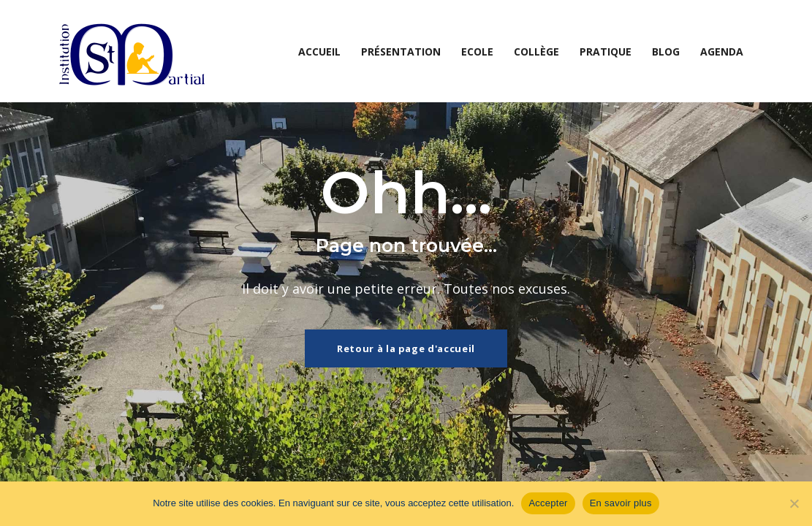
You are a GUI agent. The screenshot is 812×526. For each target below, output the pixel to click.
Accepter (548, 503)
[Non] (794, 503)
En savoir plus (621, 503)
